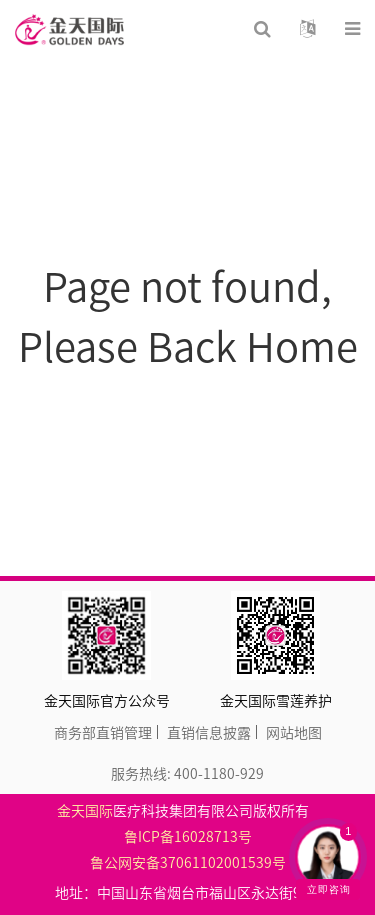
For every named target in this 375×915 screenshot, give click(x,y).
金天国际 (85, 810)
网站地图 (294, 732)
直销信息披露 (209, 732)
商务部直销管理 (103, 732)
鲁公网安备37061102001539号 (188, 862)
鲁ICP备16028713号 (188, 836)
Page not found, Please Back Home (188, 315)
